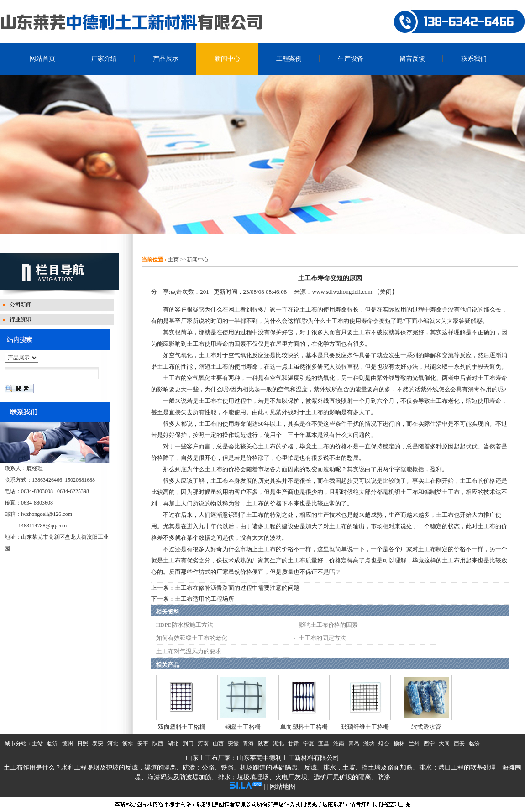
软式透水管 (426, 727)
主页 (173, 260)
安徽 (233, 744)
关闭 (386, 292)
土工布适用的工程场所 (205, 599)
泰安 (98, 744)
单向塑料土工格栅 (304, 727)
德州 (68, 744)
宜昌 (324, 744)
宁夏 (309, 744)
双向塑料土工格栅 (182, 727)
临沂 (52, 744)
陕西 (158, 744)
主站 (37, 744)
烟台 (384, 744)
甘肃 (294, 744)
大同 (444, 744)
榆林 (399, 744)
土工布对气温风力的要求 (189, 651)
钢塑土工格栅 (243, 727)
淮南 (339, 744)
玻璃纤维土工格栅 (365, 727)
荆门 (188, 744)
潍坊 (369, 744)
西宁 (429, 744)
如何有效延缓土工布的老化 (192, 638)
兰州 (414, 744)
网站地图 (283, 787)
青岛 (354, 744)
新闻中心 (198, 260)
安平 (143, 744)
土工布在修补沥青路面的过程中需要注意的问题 (237, 588)
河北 (113, 744)
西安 (459, 744)
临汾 (474, 744)
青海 (248, 744)
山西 (218, 744)
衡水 (128, 744)
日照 (83, 744)
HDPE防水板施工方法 (185, 625)
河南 (203, 744)
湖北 (173, 744)
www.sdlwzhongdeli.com (342, 292)
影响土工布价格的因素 (328, 625)
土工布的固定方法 (322, 638)
